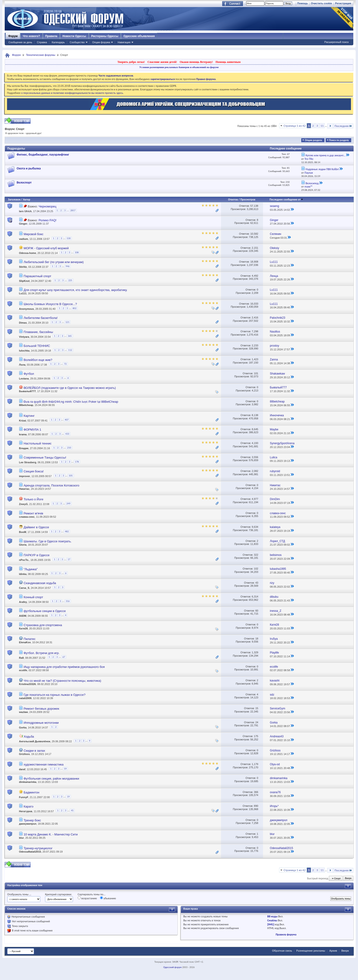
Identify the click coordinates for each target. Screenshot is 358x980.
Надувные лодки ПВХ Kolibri (322, 169)
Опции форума (101, 42)
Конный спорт (33, 597)
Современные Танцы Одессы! (45, 457)
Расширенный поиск (336, 42)
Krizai (23, 421)
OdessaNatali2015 (30, 852)
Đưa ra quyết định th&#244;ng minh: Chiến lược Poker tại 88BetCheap (71, 402)
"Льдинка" (31, 569)
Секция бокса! (34, 471)
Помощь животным (228, 62)
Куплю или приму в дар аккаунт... (326, 155)
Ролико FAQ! (47, 220)
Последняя (343, 126)
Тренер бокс (32, 820)
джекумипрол (28, 824)
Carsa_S (24, 588)
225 (70, 280)
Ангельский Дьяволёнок (35, 742)
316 (68, 601)
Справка (42, 42)
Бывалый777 (27, 391)
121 (67, 322)
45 (72, 810)
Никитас (24, 489)
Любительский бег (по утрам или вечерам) (54, 262)
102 (256, 569)
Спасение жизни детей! (162, 62)
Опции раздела (313, 140)
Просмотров (248, 199)
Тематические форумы (41, 55)
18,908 (254, 262)
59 (65, 769)
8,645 (255, 429)
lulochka (24, 351)
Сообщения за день (20, 42)
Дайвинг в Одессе (36, 527)
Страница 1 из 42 (295, 126)
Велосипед (312, 183)
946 (67, 266)
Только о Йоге (34, 499)
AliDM (23, 616)
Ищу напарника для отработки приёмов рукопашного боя (64, 667)
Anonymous (27, 309)
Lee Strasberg (28, 462)
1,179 (255, 764)
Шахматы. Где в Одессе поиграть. (48, 541)
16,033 (254, 304)
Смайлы (272, 920)
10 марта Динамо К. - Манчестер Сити (51, 834)
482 (67, 531)
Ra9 (21, 658)
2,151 (255, 248)
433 (67, 434)
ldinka (23, 574)
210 (69, 448)
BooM (23, 532)
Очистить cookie (321, 3)
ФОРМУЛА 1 (32, 430)
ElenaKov (25, 642)
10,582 (254, 234)
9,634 (255, 527)
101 (256, 373)
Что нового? (31, 36)
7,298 (255, 331)
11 (322, 126)
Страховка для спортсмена (43, 625)
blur (21, 838)
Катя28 (23, 628)
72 (65, 364)
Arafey (23, 602)
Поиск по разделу (339, 140)
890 (256, 806)
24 (257, 722)
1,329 (255, 652)
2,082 (255, 471)
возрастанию (87, 898)
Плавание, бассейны (38, 332)
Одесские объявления (139, 36)
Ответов (233, 199)
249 (68, 503)
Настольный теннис (38, 443)
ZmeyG (23, 504)
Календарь (58, 42)
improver (25, 476)
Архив (333, 951)
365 (70, 336)
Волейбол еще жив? (38, 360)
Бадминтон (32, 792)
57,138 (254, 206)
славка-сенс (27, 517)
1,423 (255, 359)
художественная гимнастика (44, 764)
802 (74, 308)
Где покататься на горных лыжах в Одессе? (55, 695)
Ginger (23, 224)
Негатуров (26, 811)
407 (67, 420)
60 (257, 611)
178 (77, 462)
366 (256, 792)
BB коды (272, 916)
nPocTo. (24, 560)
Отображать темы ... (19, 894)
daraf (22, 769)
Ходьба (29, 737)
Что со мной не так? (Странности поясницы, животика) (62, 681)
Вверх (348, 879)
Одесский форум (172, 967)
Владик (24, 448)
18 (257, 639)
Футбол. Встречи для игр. (42, 653)
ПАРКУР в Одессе (37, 555)
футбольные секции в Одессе (45, 611)
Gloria (23, 545)
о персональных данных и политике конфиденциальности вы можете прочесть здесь (72, 93)
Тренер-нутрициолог (38, 848)
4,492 (255, 276)
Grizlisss (24, 754)
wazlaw (23, 712)
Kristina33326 (27, 684)
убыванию (108, 898)
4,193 (255, 443)
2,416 (255, 318)
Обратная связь (282, 951)
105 (71, 476)
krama (23, 434)
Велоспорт (24, 182)
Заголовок (14, 199)
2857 (73, 210)
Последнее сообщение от (286, 199)
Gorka (23, 727)
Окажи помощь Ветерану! (196, 62)
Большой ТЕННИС (37, 346)
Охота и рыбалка (29, 168)
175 (256, 736)
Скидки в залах (34, 751)
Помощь (303, 3)
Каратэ (29, 806)
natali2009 (25, 698)
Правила (51, 36)
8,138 (255, 415)
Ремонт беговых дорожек (42, 709)
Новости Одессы (74, 36)
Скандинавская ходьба (40, 583)
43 (257, 583)
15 (257, 708)
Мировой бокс (34, 234)
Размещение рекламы (311, 951)
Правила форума (286, 934)
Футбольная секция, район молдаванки (51, 779)
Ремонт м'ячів (33, 513)
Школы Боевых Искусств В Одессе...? (50, 304)
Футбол (29, 374)
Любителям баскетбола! (41, 318)
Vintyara (24, 337)
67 (64, 657)
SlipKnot (24, 281)
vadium (24, 239)
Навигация (124, 42)
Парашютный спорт (38, 276)
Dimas (23, 323)
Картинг (29, 416)
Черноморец (47, 206)
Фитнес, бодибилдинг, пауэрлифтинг (43, 155)
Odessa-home (28, 253)
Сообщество (77, 42)
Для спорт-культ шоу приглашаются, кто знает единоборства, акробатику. (76, 290)
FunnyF (24, 797)
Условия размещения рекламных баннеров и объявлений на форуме (179, 67)
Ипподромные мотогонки (41, 723)
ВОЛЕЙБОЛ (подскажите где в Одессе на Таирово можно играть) (70, 388)
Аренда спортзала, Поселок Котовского (51, 485)
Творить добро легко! (131, 62)
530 (69, 238)
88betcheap (26, 405)
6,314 (255, 597)
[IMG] (271, 924)
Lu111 (23, 293)
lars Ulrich (25, 211)
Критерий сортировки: (58, 894)
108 (77, 252)
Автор (27, 199)
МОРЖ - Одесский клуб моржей (46, 248)
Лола (22, 365)
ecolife (23, 670)
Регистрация (343, 3)
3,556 (255, 457)
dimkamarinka (28, 782)
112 (70, 350)
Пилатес (30, 639)
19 (68, 797)
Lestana (24, 379)
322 (256, 555)
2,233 (255, 345)
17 (69, 559)
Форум (13, 36)
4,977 (255, 499)
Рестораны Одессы (105, 36)
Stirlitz (23, 267)
